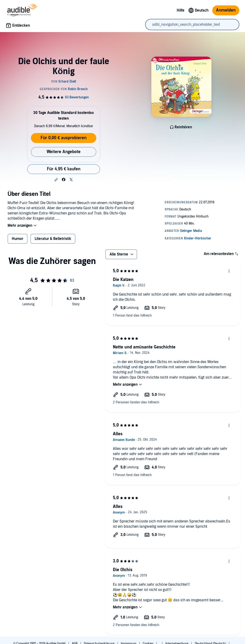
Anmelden (226, 10)
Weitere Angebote (64, 152)
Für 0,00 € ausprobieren (63, 138)
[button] (56, 180)
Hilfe (181, 10)
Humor (18, 239)
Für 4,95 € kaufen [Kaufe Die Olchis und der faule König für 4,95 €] (64, 169)
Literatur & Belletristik (53, 239)
